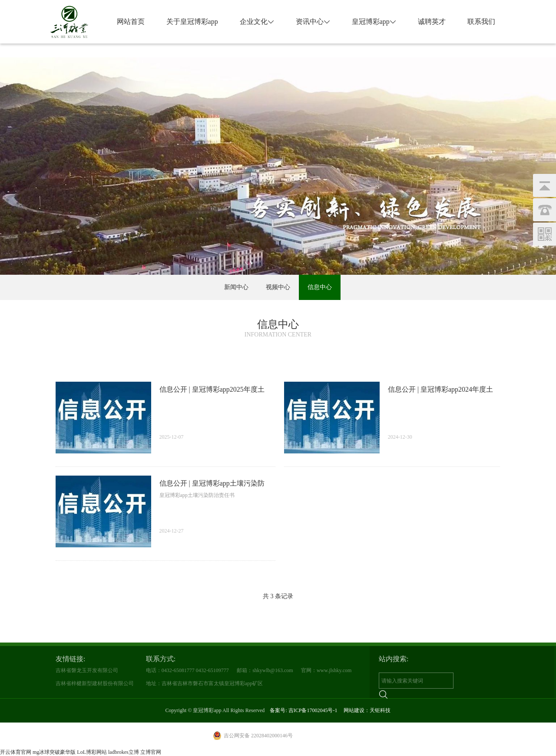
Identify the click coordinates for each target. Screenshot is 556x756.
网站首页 (131, 22)
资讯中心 (313, 22)
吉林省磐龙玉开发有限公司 (87, 670)
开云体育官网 (16, 752)
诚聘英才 (432, 22)
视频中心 (278, 287)
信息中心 (320, 287)
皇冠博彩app (374, 22)
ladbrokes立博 (124, 752)
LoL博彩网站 (92, 752)
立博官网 (151, 752)
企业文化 (257, 22)
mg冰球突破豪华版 (54, 752)
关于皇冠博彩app (192, 22)
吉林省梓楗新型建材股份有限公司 (95, 683)
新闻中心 (236, 287)
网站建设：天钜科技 (367, 710)
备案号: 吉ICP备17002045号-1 (303, 710)
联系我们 (481, 22)
